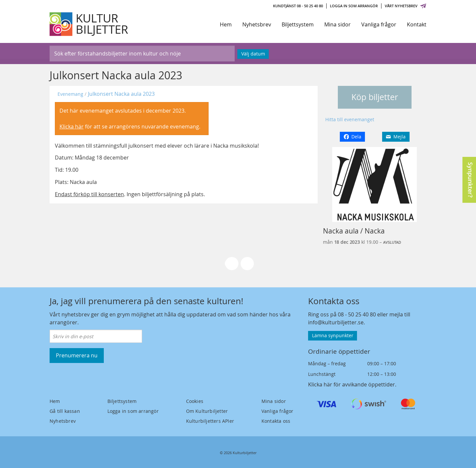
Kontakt (417, 24)
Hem (226, 24)
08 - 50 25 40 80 (357, 314)
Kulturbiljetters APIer (210, 421)
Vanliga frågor (379, 24)
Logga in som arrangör (354, 6)
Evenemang (70, 94)
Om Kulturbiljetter (207, 411)
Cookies (195, 401)
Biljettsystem (298, 24)
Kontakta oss (276, 421)
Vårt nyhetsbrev (406, 6)
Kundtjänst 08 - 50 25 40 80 (298, 6)
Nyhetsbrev (257, 24)
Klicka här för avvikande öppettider (352, 384)
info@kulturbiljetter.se (336, 322)
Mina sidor (337, 24)
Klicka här (72, 126)
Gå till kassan (65, 411)
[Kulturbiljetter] (89, 24)
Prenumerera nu (77, 355)
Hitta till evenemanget (350, 119)
